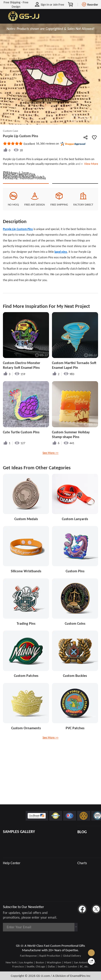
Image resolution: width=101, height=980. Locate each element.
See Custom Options (75, 211)
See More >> (50, 485)
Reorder (93, 4)
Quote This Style (26, 211)
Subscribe (65, 927)
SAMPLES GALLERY (19, 832)
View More (90, 164)
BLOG (82, 832)
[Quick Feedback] (91, 961)
